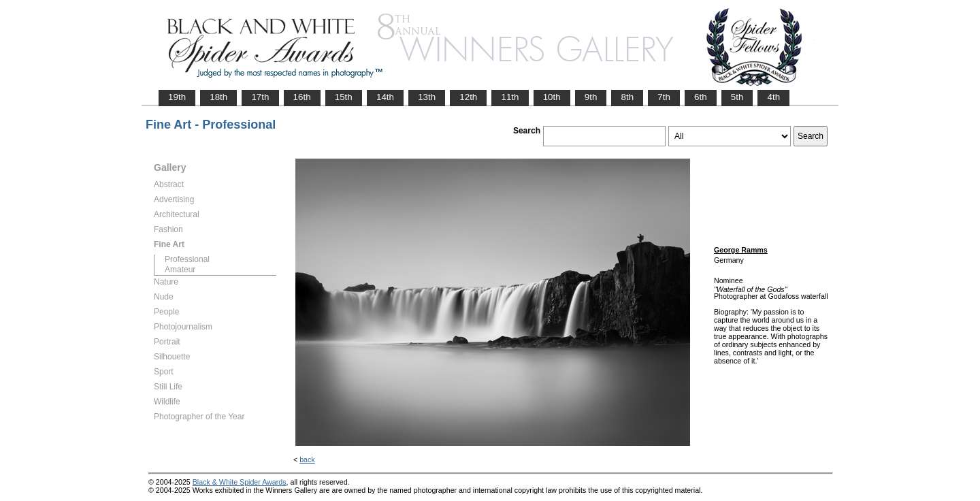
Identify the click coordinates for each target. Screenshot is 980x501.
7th (664, 97)
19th (177, 97)
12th (468, 97)
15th (344, 97)
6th (701, 97)
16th (302, 97)
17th (260, 97)
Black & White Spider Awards (240, 482)
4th (773, 97)
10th (552, 97)
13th (427, 97)
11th (510, 97)
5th (737, 97)
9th (591, 97)
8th (627, 97)
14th (385, 97)
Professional (187, 259)
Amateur (180, 270)
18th (218, 97)
